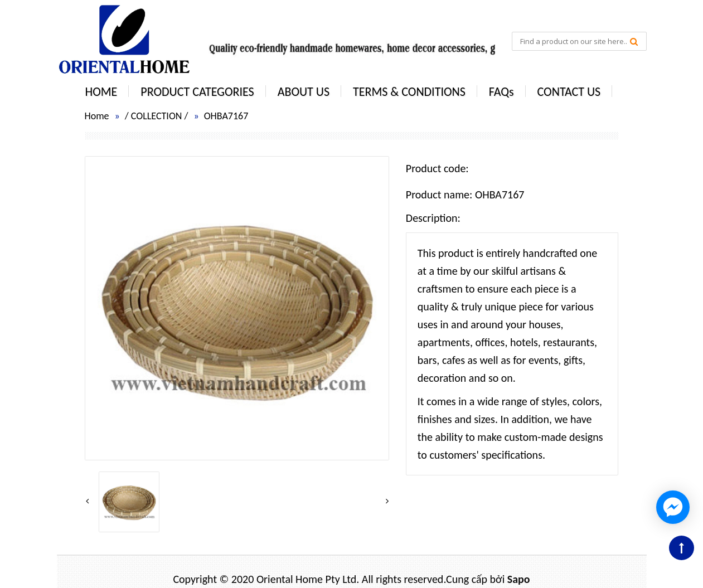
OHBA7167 (226, 116)
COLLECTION (157, 116)
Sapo (519, 579)
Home (97, 116)
